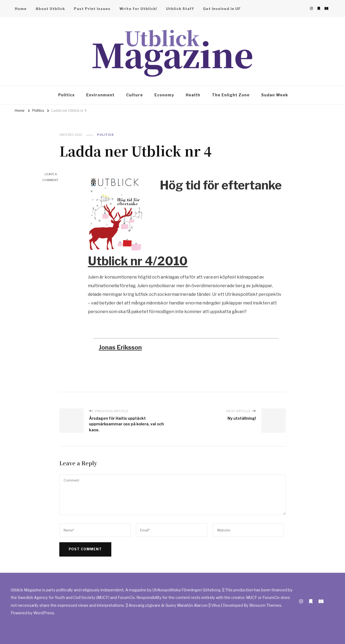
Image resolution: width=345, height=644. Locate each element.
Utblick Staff (180, 9)
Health (193, 95)
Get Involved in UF (222, 9)
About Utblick (50, 9)
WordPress (44, 613)
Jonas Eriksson (120, 347)
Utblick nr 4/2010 (138, 261)
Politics (66, 95)
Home (21, 9)
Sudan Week (275, 95)
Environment (100, 95)
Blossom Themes (265, 605)
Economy (164, 95)
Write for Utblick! (138, 9)
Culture (134, 95)
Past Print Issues (92, 9)
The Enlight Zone (231, 95)
